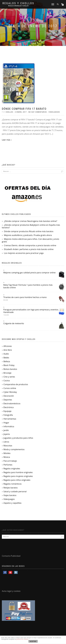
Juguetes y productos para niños (18, 438)
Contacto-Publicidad (11, 556)
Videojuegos (54, 112)
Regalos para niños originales (17, 480)
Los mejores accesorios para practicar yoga (24, 253)
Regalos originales (12, 469)
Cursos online (10, 388)
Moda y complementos (14, 449)
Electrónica (9, 407)
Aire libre (8, 350)
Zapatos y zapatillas (12, 503)
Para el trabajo (10, 461)
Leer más (6, 140)
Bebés (6, 358)
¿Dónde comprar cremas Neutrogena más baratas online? (31, 221)
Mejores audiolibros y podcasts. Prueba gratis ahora (28, 235)
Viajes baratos (10, 495)
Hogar (6, 423)
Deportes (8, 400)
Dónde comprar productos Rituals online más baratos (29, 231)
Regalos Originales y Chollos (18, 6)
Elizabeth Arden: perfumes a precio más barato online (29, 249)
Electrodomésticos (12, 404)
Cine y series (9, 377)
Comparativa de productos (16, 384)
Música (7, 457)
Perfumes (8, 465)
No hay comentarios (38, 112)
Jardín (6, 430)
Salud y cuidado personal (15, 491)
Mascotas (8, 446)
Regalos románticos (12, 484)
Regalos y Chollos (18, 3)
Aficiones (8, 346)
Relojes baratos (11, 488)
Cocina (7, 381)
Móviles (7, 453)
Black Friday (9, 365)
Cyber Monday (10, 392)
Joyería (7, 434)
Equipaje (7, 411)
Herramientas (10, 419)
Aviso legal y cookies (11, 591)
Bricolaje (7, 373)
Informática (9, 426)
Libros (6, 442)
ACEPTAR (33, 641)
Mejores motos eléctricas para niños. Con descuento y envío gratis (30, 240)
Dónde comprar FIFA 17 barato (24, 109)
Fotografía (8, 415)
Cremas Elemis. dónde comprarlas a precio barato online (30, 245)
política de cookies (22, 639)
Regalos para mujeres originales (18, 476)
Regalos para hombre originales (18, 472)
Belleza (7, 361)
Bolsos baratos (10, 369)
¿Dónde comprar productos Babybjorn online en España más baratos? (31, 226)
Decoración (9, 396)
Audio (6, 354)
